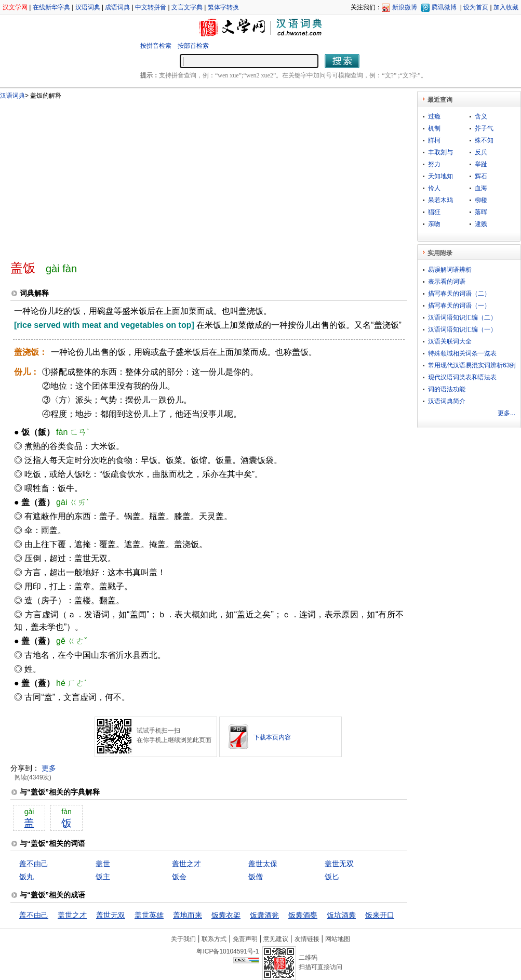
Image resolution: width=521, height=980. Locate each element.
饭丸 (26, 877)
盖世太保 (263, 864)
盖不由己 (34, 864)
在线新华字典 (51, 7)
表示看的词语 (447, 282)
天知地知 (440, 176)
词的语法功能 (447, 389)
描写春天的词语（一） (459, 306)
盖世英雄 (149, 915)
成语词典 (117, 7)
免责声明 (245, 939)
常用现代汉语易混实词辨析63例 (472, 365)
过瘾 (434, 116)
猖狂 (434, 212)
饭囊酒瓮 (264, 915)
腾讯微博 (444, 7)
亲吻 (434, 224)
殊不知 (484, 140)
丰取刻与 (440, 152)
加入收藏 (506, 7)
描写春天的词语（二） (459, 294)
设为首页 (476, 7)
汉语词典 (88, 7)
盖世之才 (186, 864)
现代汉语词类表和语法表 (462, 377)
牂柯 (434, 140)
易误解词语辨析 (450, 270)
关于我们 (183, 939)
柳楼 (481, 200)
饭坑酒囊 (341, 915)
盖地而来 (188, 915)
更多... (506, 413)
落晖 (481, 212)
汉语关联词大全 (450, 341)
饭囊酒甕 (303, 915)
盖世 (103, 864)
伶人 (434, 188)
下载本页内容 (272, 737)
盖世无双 (339, 864)
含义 (481, 116)
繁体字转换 (223, 7)
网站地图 (338, 939)
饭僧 (256, 877)
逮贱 (481, 224)
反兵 (481, 152)
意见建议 (276, 939)
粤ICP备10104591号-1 (228, 951)
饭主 (103, 877)
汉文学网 (15, 7)
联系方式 (214, 939)
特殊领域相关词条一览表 (462, 353)
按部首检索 (193, 46)
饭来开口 (380, 915)
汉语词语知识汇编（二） (462, 317)
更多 (49, 768)
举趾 (481, 164)
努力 (434, 164)
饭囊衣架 (226, 915)
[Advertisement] (161, 176)
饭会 (179, 877)
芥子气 (484, 128)
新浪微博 (405, 7)
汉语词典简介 (447, 401)
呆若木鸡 (440, 200)
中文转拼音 (151, 7)
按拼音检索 (156, 46)
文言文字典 (187, 7)
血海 (481, 188)
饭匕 (332, 877)
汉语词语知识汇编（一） (462, 329)
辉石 (481, 176)
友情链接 (307, 939)
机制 (434, 128)
